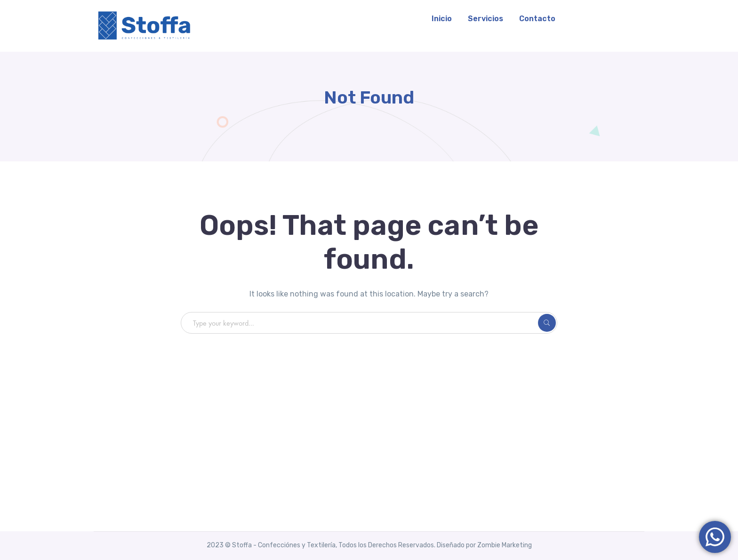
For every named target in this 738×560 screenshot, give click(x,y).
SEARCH (547, 323)
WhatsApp (609, 19)
